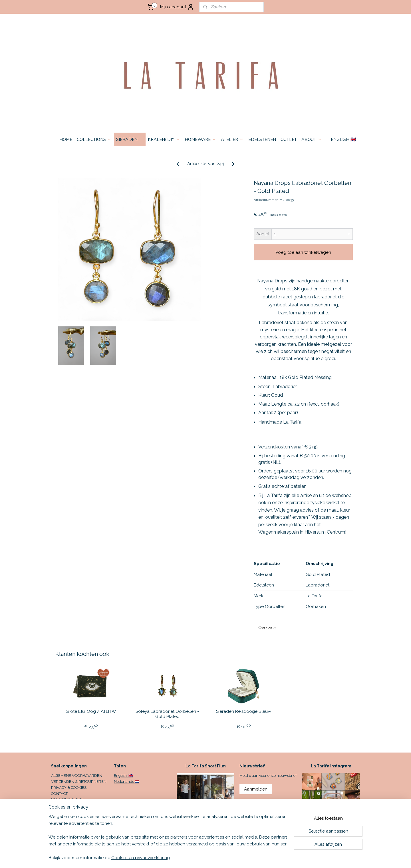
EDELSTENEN (262, 139)
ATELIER (232, 139)
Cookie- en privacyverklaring (141, 858)
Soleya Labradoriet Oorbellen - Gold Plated (167, 714)
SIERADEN (130, 139)
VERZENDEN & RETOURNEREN (79, 782)
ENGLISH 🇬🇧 (343, 139)
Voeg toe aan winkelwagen (303, 252)
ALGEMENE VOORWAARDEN (77, 776)
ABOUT (312, 139)
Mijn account (177, 7)
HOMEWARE (201, 139)
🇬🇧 (130, 776)
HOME (66, 139)
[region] (168, 837)
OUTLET (289, 139)
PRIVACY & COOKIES (69, 788)
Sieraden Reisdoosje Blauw (244, 711)
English (121, 776)
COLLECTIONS (94, 139)
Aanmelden (256, 789)
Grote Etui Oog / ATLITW (91, 711)
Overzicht (268, 628)
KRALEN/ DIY (164, 139)
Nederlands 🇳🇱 (127, 782)
